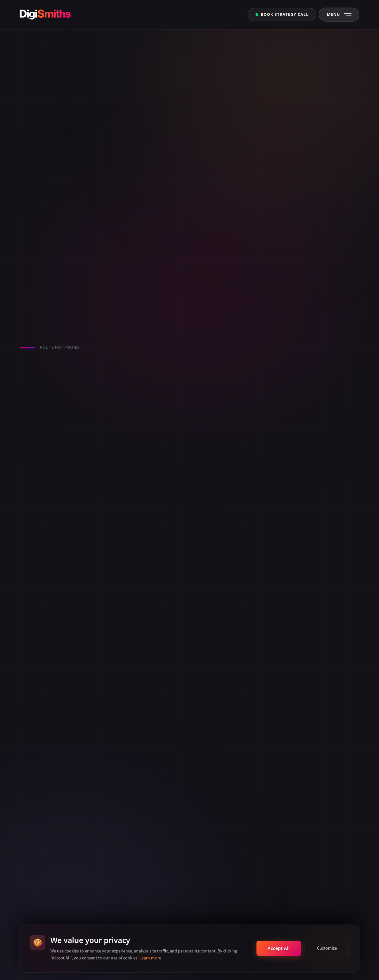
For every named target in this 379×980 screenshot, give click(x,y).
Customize (327, 948)
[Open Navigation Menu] (339, 15)
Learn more (150, 958)
